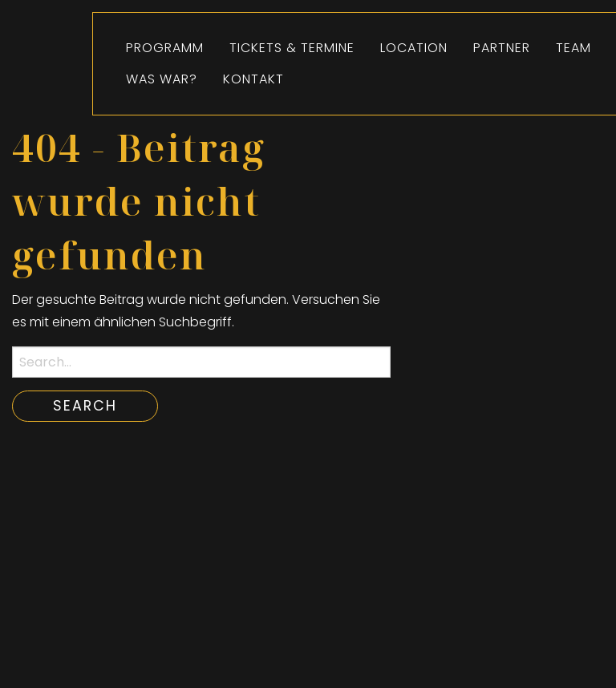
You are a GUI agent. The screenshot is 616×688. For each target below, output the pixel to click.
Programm (165, 48)
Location (414, 48)
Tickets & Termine (292, 48)
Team (573, 48)
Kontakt (253, 79)
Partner (502, 48)
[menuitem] (165, 48)
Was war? (162, 79)
